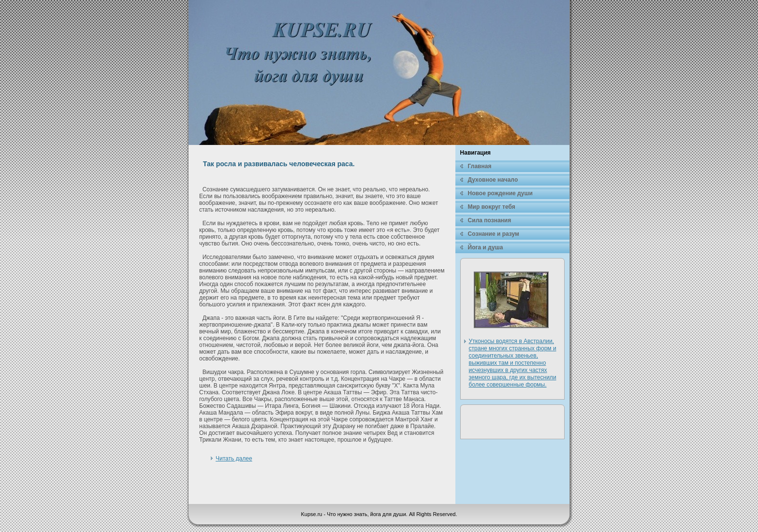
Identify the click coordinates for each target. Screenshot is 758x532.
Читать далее (234, 459)
